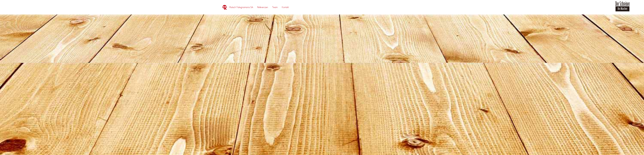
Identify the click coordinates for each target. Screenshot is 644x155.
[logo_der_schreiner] (623, 8)
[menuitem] (241, 7)
